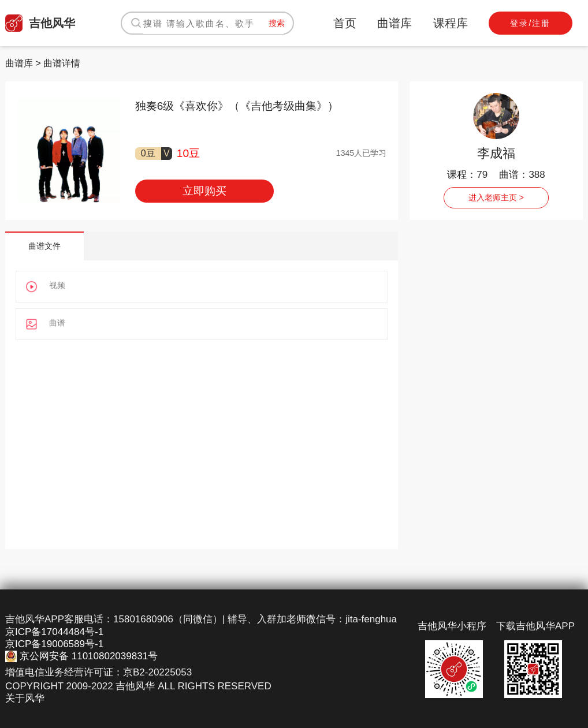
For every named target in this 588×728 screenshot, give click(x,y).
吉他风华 (40, 23)
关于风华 (25, 698)
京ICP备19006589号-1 (54, 644)
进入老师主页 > (496, 197)
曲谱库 (395, 23)
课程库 (451, 23)
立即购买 (204, 191)
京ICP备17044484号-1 (54, 632)
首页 (345, 23)
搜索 (277, 23)
